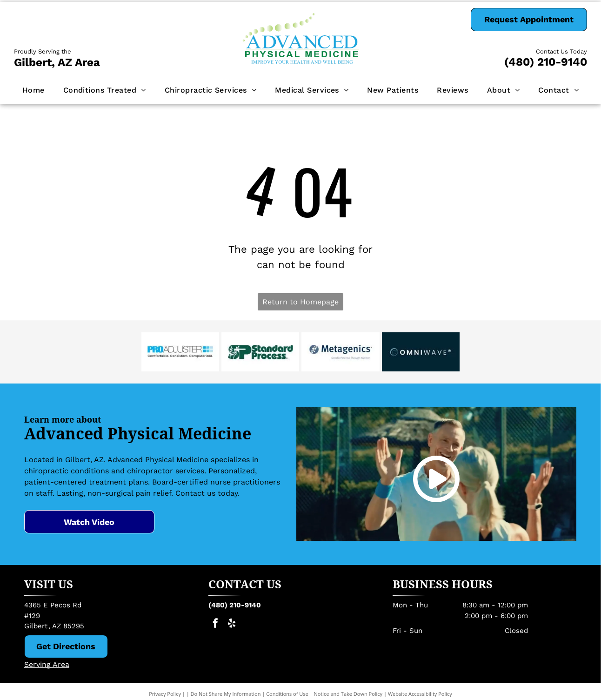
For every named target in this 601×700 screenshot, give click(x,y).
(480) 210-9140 (546, 62)
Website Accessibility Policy (420, 694)
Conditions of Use (287, 694)
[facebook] (215, 624)
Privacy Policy (165, 694)
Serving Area (47, 664)
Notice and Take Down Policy (348, 694)
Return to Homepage (300, 302)
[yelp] (232, 624)
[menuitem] (33, 90)
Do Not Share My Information (226, 694)
